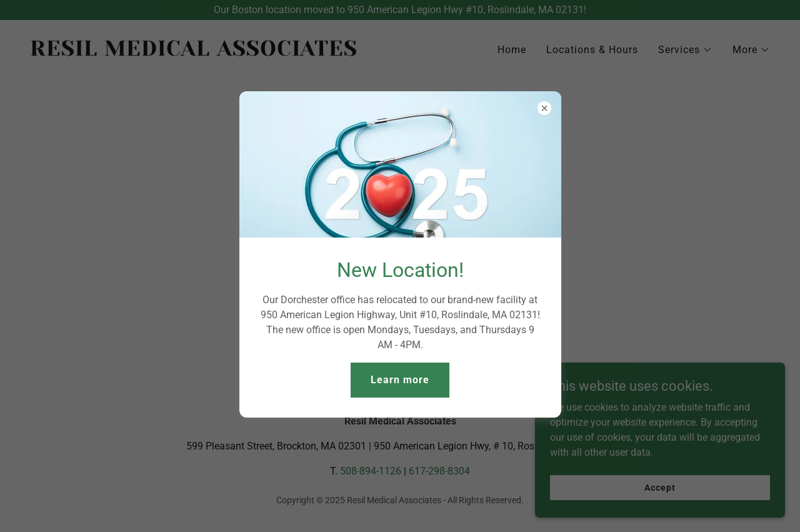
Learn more (400, 380)
